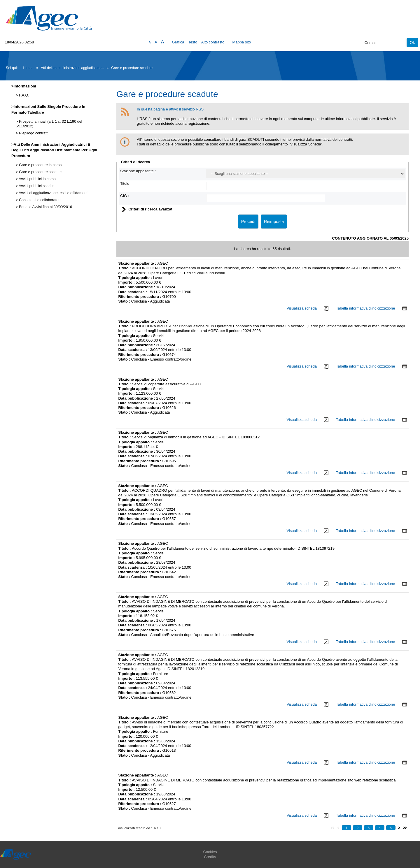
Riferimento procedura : (140, 297)
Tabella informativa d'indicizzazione (366, 308)
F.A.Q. (23, 95)
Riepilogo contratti (33, 133)
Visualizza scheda (302, 308)
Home (28, 68)
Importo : (127, 282)
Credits (210, 857)
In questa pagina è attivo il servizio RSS (170, 109)
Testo (193, 42)
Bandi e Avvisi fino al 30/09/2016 (45, 207)
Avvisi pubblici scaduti (36, 186)
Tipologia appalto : (136, 278)
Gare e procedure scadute (40, 172)
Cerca (370, 43)
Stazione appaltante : (138, 171)
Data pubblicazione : (137, 287)
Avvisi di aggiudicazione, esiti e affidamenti (53, 193)
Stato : (125, 301)
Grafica (178, 42)
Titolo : (126, 183)
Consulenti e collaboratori (39, 200)
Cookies (210, 852)
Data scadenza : (133, 292)
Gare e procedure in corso (40, 165)
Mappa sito (242, 42)
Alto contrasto (213, 42)
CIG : (125, 196)
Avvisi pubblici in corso (37, 179)
